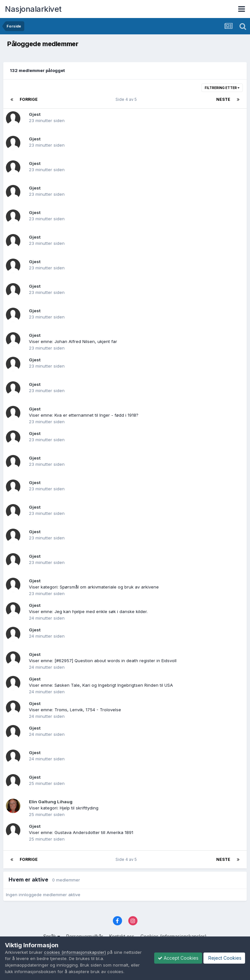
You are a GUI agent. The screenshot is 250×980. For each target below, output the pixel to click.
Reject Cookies (224, 958)
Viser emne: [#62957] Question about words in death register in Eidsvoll (103, 661)
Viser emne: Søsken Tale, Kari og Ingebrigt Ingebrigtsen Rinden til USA (101, 685)
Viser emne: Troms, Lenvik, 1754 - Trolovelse (75, 710)
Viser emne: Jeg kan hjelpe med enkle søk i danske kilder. (88, 611)
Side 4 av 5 (127, 99)
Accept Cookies (178, 958)
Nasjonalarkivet (33, 9)
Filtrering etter (222, 88)
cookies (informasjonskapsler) (75, 952)
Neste (223, 99)
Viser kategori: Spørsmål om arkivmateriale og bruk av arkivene (94, 587)
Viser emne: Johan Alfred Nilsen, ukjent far (73, 341)
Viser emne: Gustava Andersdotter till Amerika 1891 (81, 832)
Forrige (29, 99)
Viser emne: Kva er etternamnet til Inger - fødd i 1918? (84, 415)
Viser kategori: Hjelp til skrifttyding (64, 808)
